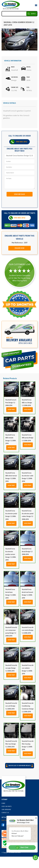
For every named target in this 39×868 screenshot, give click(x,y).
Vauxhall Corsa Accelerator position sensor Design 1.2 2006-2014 (11, 554)
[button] (19, 767)
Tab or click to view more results (20, 766)
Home (3, 803)
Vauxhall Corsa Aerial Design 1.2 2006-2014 (27, 552)
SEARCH (33, 14)
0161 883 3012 (22, 142)
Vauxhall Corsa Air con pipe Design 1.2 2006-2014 (11, 668)
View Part (11, 410)
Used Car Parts (7, 806)
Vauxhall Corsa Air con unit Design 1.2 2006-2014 (11, 706)
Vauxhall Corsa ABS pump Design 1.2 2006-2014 (28, 438)
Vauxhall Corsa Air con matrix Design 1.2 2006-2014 (28, 630)
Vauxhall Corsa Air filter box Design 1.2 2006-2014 (11, 744)
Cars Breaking (6, 810)
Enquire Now (19, 248)
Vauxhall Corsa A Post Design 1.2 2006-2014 (11, 403)
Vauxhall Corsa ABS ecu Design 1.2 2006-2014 (27, 403)
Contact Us (5, 813)
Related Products (10, 378)
